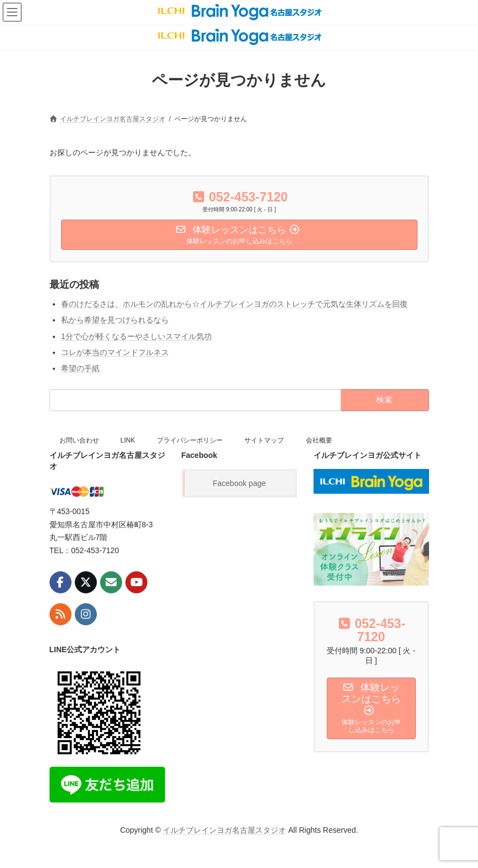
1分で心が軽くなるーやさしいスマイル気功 (136, 336)
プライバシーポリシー (190, 440)
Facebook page (240, 483)
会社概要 (319, 440)
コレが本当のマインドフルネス (115, 352)
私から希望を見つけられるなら (115, 320)
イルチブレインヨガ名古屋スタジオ (224, 830)
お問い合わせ (79, 440)
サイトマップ (264, 440)
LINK (128, 440)
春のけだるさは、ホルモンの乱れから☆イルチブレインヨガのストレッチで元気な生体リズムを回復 (234, 304)
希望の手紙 (80, 368)
